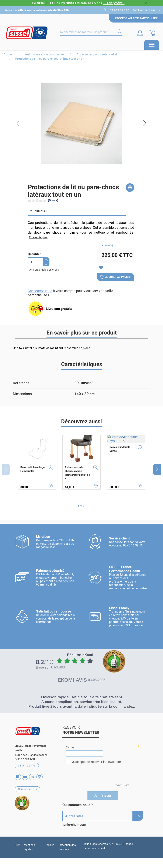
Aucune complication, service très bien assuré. (82, 702)
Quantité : (34, 254)
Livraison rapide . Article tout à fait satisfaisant (82, 698)
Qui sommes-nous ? (78, 805)
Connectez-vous (40, 291)
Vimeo (32, 777)
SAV (66, 842)
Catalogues (71, 820)
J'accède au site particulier (136, 18)
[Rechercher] (91, 32)
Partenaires (71, 827)
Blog (66, 835)
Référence (21, 383)
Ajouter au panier (115, 277)
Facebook (18, 777)
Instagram (39, 777)
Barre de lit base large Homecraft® (32, 469)
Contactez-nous (149, 10)
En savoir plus (38, 237)
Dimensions (22, 394)
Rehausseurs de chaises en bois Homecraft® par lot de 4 (77, 473)
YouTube (25, 777)
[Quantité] (35, 262)
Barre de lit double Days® (120, 449)
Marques (69, 812)
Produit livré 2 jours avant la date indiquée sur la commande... (82, 707)
